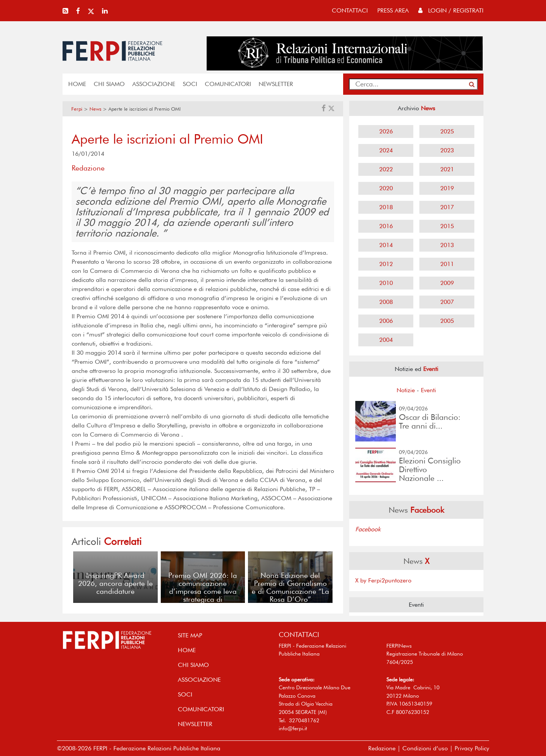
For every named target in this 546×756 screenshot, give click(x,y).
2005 (447, 321)
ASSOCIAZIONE (154, 84)
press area (393, 10)
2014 (386, 245)
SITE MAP (190, 635)
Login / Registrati (451, 10)
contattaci (350, 10)
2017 (447, 207)
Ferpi (77, 109)
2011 (447, 264)
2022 (386, 169)
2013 (447, 245)
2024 (386, 150)
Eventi (428, 390)
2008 (386, 302)
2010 (386, 283)
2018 (386, 207)
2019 (447, 188)
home (77, 84)
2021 (447, 169)
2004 (386, 340)
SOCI (190, 84)
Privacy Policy (472, 748)
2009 (447, 283)
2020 (386, 188)
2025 (447, 131)
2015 (447, 226)
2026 (386, 131)
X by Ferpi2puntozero (383, 580)
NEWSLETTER (276, 84)
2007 (447, 302)
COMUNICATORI (228, 84)
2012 (386, 264)
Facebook (368, 529)
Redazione (382, 748)
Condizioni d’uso (425, 748)
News (95, 109)
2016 (386, 226)
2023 (447, 150)
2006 (386, 321)
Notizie (406, 390)
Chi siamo (109, 84)
